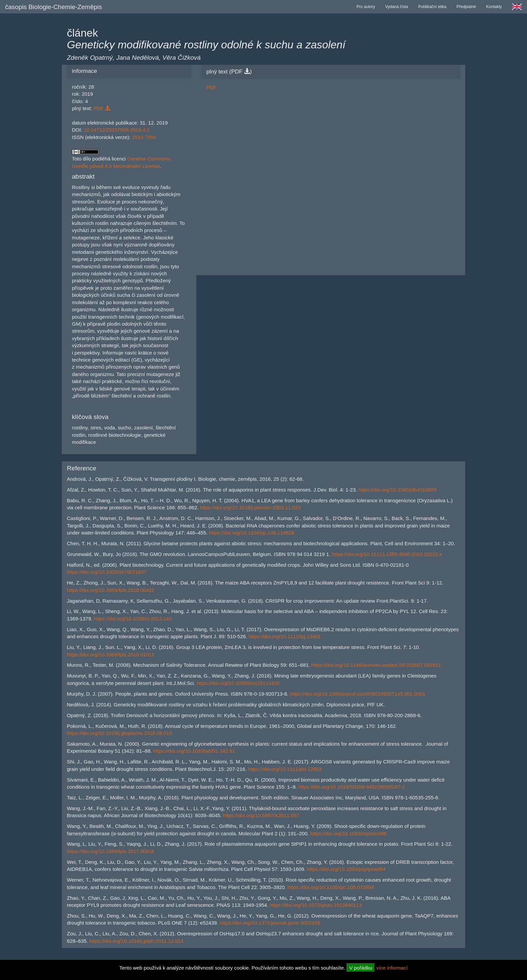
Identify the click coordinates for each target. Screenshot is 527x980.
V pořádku (361, 968)
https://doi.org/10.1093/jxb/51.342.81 (194, 751)
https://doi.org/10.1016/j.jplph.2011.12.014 (136, 941)
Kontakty (494, 7)
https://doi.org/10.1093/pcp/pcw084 (347, 869)
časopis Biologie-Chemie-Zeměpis (53, 7)
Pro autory (366, 7)
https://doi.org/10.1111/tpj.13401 (285, 636)
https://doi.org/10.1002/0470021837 (107, 572)
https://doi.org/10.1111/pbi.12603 (285, 769)
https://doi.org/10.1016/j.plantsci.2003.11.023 (250, 507)
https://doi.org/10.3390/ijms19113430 (238, 683)
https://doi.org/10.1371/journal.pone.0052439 (270, 923)
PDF (102, 108)
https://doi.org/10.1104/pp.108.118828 (252, 533)
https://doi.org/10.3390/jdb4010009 (397, 490)
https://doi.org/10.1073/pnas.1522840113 (316, 905)
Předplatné (466, 7)
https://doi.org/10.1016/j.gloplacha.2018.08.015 (119, 733)
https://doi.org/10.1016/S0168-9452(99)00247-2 (351, 787)
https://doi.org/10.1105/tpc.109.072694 (331, 887)
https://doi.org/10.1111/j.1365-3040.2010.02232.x (387, 554)
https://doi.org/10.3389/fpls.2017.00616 (111, 851)
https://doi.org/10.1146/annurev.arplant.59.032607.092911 (376, 665)
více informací (392, 968)
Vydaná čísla (397, 7)
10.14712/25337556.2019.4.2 (117, 130)
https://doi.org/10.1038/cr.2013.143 (133, 619)
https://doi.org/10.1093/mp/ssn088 (348, 833)
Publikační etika (432, 7)
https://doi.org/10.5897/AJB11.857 (261, 815)
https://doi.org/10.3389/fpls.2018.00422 (111, 590)
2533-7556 (144, 137)
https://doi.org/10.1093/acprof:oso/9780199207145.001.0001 (357, 694)
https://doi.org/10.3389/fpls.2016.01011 (111, 655)
